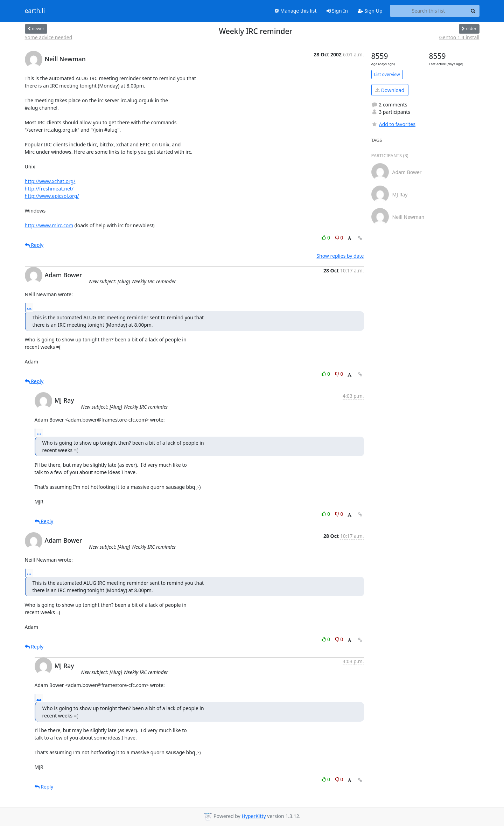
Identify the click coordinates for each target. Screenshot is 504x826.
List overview (387, 74)
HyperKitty (254, 816)
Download (390, 90)
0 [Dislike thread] (339, 238)
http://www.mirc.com (49, 225)
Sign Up (370, 11)
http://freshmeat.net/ (49, 189)
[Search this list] (429, 11)
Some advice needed (49, 37)
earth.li (35, 11)
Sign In (337, 11)
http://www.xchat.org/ (50, 181)
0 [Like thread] (326, 238)
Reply (34, 245)
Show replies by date (340, 256)
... (29, 307)
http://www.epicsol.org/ (52, 196)
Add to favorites (393, 124)
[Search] (473, 11)
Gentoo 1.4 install (459, 37)
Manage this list (296, 11)
